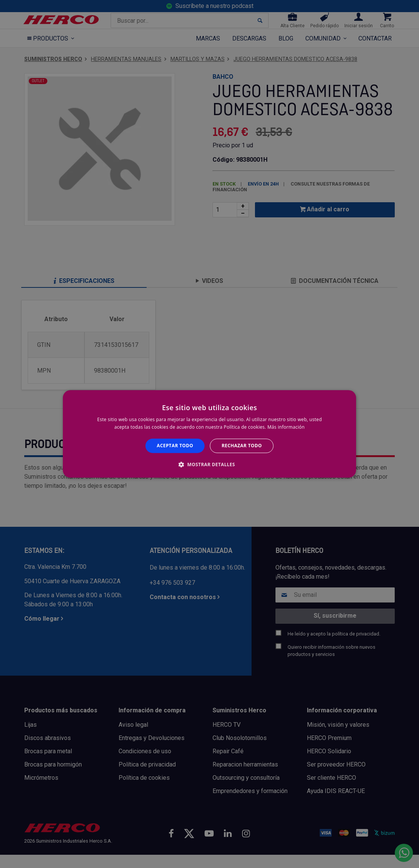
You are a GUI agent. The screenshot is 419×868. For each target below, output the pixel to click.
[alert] (209, 434)
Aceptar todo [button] (175, 446)
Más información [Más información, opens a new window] (286, 427)
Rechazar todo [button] (242, 446)
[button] (209, 465)
